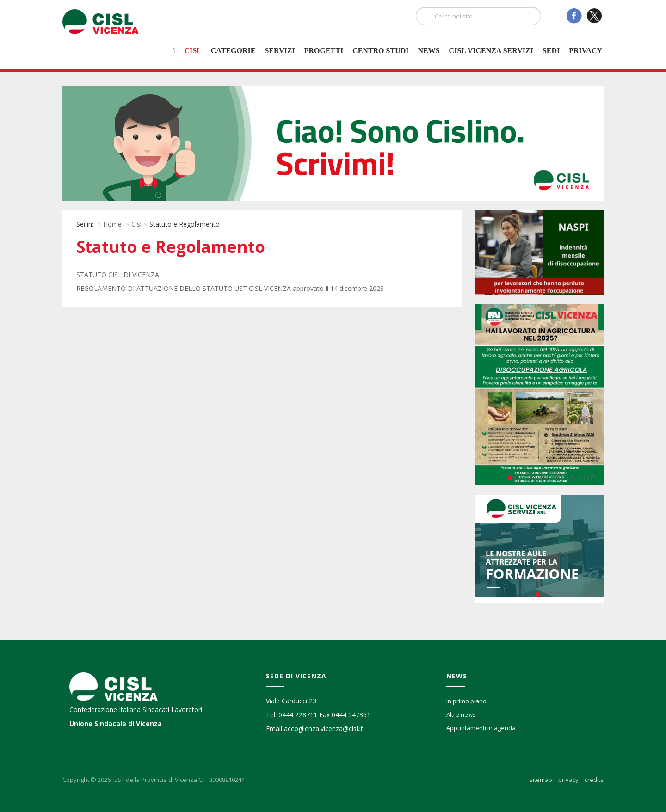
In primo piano (466, 701)
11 (579, 478)
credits (594, 780)
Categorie (233, 51)
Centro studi (380, 51)
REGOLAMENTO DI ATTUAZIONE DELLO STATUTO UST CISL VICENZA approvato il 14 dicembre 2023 (230, 288)
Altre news (461, 714)
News (429, 51)
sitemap (541, 780)
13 (593, 478)
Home (112, 224)
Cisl (193, 51)
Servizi (280, 51)
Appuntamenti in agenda (481, 728)
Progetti (324, 51)
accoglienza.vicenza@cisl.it (324, 729)
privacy (568, 780)
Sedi (551, 51)
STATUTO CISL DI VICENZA (118, 274)
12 (586, 478)
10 (572, 478)
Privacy (586, 51)
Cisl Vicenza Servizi (491, 51)
